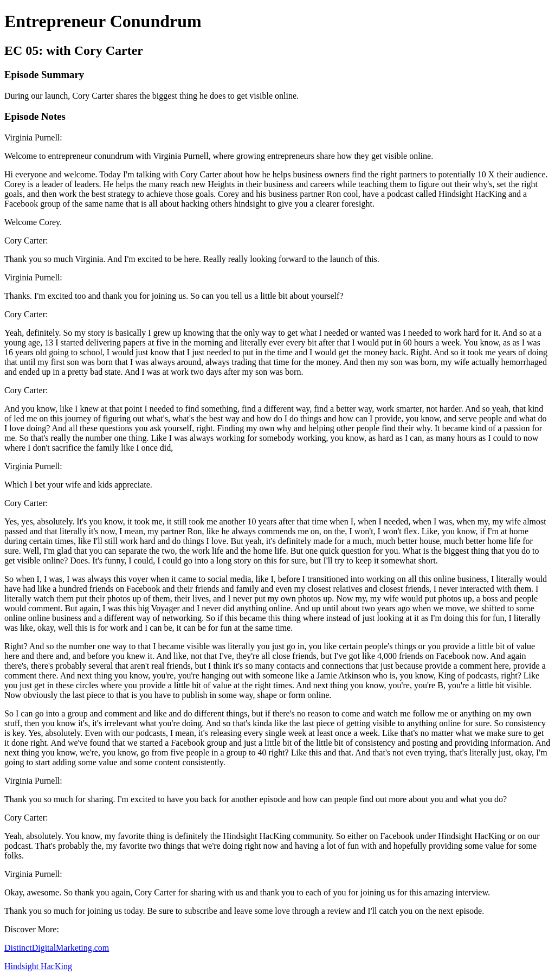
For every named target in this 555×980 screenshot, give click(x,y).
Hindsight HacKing (38, 966)
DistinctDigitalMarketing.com (57, 948)
